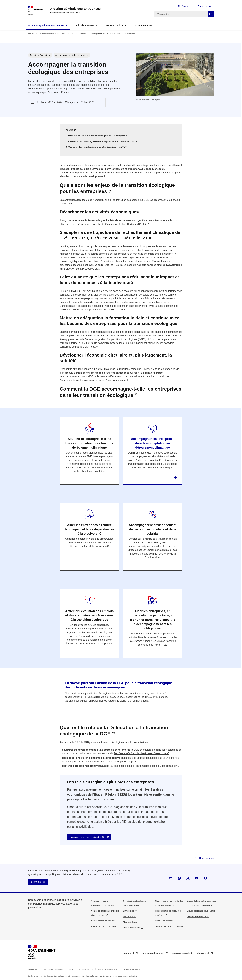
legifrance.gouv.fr (181, 953)
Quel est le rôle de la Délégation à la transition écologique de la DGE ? (97, 147)
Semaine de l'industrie (164, 921)
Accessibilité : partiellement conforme (58, 969)
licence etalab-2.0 (130, 976)
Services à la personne (196, 916)
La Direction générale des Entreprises (46, 25)
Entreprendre (129, 911)
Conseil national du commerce (104, 926)
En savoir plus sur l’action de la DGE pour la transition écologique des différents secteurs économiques (118, 685)
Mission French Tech (132, 928)
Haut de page (206, 858)
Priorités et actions (85, 25)
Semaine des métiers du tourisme (169, 926)
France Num (128, 916)
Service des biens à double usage (201, 911)
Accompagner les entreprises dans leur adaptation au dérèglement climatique (153, 443)
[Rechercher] (181, 14)
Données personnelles (107, 969)
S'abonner (36, 882)
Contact (186, 6)
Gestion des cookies (131, 969)
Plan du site (33, 969)
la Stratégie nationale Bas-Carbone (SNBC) (122, 224)
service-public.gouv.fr (154, 953)
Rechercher (211, 14)
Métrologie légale (130, 922)
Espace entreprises (144, 25)
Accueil (31, 34)
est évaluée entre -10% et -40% (102, 265)
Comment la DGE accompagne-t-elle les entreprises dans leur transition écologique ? (103, 141)
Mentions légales (86, 969)
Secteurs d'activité (114, 25)
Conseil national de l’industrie (103, 921)
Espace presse (205, 6)
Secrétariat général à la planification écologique (140, 753)
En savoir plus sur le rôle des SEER (89, 837)
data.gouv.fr (204, 953)
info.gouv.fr (129, 953)
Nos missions (80, 34)
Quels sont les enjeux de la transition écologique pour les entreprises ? (97, 136)
